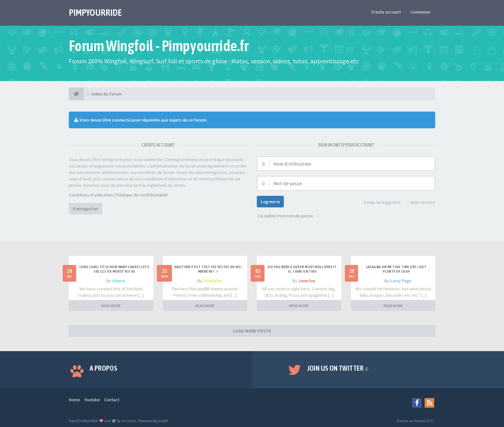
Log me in (270, 202)
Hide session (419, 203)
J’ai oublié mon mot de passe (285, 216)
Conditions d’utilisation (91, 195)
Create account (386, 12)
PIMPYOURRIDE (95, 13)
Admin (119, 281)
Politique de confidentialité (142, 195)
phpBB (163, 421)
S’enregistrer (85, 209)
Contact (112, 400)
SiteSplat (213, 281)
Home (74, 400)
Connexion (420, 12)
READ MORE (111, 306)
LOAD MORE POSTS (252, 331)
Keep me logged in (379, 203)
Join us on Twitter (338, 368)
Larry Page (401, 281)
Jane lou (307, 281)
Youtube (92, 400)
